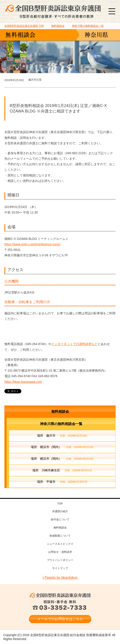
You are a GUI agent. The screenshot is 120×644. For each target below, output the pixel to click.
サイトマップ (60, 568)
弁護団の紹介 (60, 511)
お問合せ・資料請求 (60, 552)
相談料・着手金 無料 (60, 605)
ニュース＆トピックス (60, 544)
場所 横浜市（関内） (62, 447)
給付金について (60, 519)
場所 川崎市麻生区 (62, 471)
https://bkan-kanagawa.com (23, 382)
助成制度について (60, 536)
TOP (24, 26)
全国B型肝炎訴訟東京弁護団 (60, 595)
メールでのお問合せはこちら (60, 619)
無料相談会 (60, 412)
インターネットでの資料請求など (74, 344)
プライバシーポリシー (60, 560)
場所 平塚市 (62, 482)
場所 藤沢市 (62, 436)
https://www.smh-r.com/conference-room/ (32, 244)
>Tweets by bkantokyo (60, 578)
